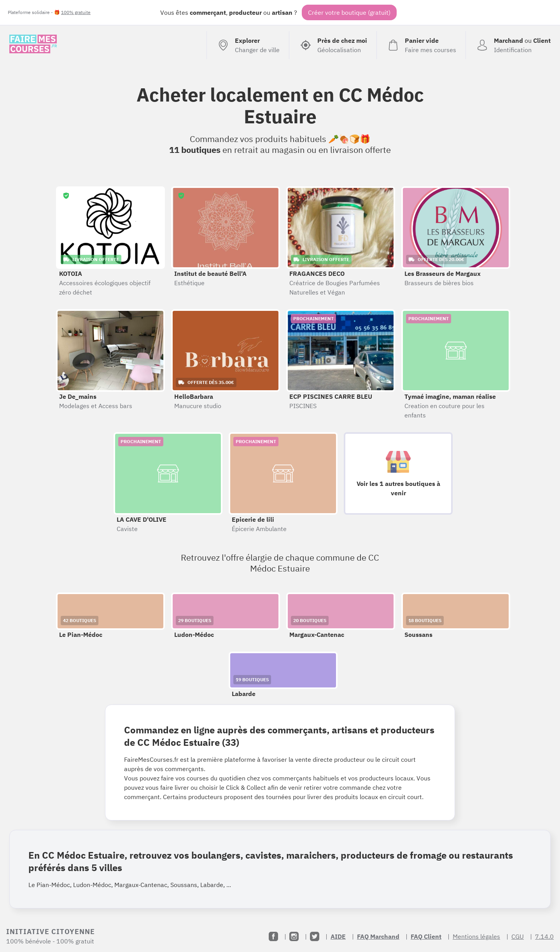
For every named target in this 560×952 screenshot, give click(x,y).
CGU (518, 936)
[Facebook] (273, 936)
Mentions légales (476, 936)
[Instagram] (294, 936)
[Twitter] (315, 936)
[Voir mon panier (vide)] (421, 45)
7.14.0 (544, 936)
